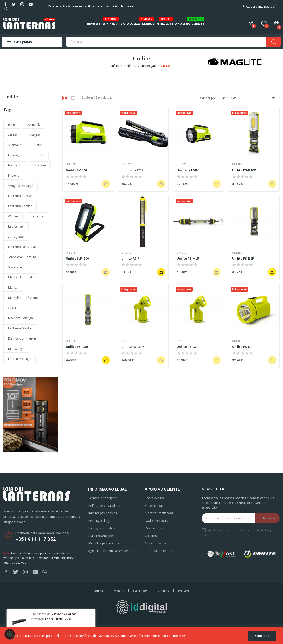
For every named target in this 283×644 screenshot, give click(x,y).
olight (12, 308)
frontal (39, 155)
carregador (16, 237)
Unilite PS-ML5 (188, 258)
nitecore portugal (21, 318)
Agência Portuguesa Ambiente (110, 551)
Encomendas (154, 506)
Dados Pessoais (156, 521)
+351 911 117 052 (36, 539)
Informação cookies (103, 513)
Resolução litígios (101, 521)
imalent (13, 175)
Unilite (11, 97)
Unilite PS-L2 (242, 347)
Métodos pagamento (103, 543)
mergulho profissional (24, 298)
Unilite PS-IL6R (243, 258)
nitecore (40, 165)
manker (13, 287)
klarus (38, 145)
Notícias (98, 591)
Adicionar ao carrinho (161, 272)
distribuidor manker (22, 338)
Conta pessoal (155, 498)
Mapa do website (157, 543)
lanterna (37, 216)
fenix (12, 125)
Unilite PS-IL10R (244, 170)
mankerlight (16, 349)
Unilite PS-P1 (131, 258)
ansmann (15, 145)
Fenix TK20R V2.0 (58, 619)
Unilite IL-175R (132, 170)
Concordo (262, 636)
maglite (34, 135)
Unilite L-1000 (187, 170)
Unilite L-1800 (76, 170)
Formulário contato (159, 551)
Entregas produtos (101, 528)
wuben (13, 216)
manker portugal (20, 277)
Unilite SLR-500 (77, 258)
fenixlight (15, 155)
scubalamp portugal (22, 257)
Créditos (151, 536)
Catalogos (140, 591)
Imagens (184, 591)
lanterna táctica (20, 206)
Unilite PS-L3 (186, 347)
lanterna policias (20, 196)
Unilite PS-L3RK (133, 347)
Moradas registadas (159, 513)
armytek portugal (20, 186)
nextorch (15, 165)
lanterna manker (20, 328)
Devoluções (153, 528)
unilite (12, 135)
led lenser (16, 226)
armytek (34, 125)
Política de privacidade (104, 506)
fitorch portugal (19, 359)
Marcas (119, 591)
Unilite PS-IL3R (77, 347)
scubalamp (16, 267)
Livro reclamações (101, 536)
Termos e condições (103, 498)
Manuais (163, 591)
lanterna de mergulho (24, 247)
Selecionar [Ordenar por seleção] (249, 98)
